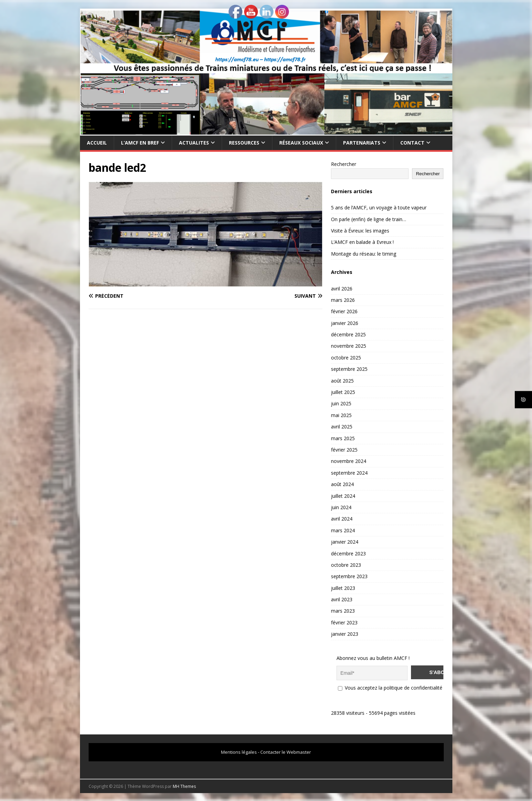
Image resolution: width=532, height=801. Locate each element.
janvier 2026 (345, 323)
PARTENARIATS (362, 143)
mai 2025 (341, 415)
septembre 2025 (349, 369)
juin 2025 (341, 403)
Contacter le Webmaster (286, 751)
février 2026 (344, 311)
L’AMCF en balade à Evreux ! (362, 242)
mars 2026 (343, 300)
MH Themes (184, 786)
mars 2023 (343, 611)
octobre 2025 (346, 358)
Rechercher (344, 164)
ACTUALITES (194, 143)
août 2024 (342, 484)
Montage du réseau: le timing (364, 254)
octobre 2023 (346, 565)
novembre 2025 (349, 346)
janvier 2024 (345, 542)
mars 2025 (343, 438)
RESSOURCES (244, 143)
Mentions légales (239, 751)
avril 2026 (342, 289)
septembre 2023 (349, 576)
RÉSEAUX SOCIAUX (301, 143)
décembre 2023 (348, 553)
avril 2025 (342, 427)
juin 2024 (341, 507)
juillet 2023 (343, 588)
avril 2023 (342, 599)
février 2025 (344, 450)
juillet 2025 (343, 392)
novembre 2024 (349, 461)
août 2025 (342, 381)
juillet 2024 (343, 496)
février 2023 (344, 622)
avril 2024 (342, 519)
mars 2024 (343, 530)
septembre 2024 (349, 473)
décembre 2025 (348, 334)
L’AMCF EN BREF (140, 143)
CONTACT (412, 143)
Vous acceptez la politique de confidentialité (390, 687)
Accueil (97, 143)
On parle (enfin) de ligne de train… (369, 219)
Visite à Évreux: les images (360, 231)
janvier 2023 (345, 634)
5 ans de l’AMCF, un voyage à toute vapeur (379, 207)
